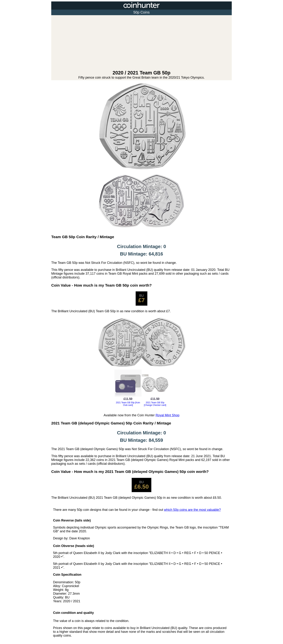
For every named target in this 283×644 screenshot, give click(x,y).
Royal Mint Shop (167, 415)
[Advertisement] (141, 43)
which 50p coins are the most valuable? (192, 510)
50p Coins (141, 12)
